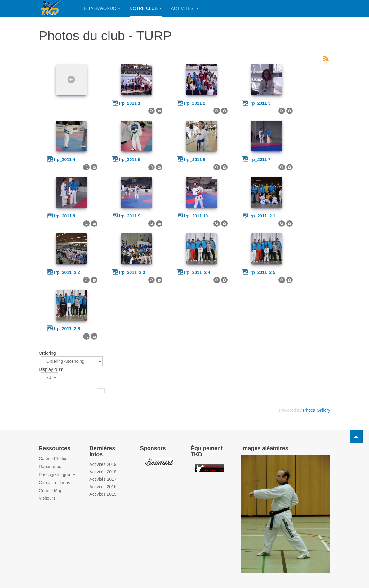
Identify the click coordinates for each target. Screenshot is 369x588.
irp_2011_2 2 (67, 272)
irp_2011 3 (260, 103)
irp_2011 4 (65, 160)
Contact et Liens (54, 483)
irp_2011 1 (130, 103)
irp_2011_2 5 (262, 272)
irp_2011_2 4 (197, 272)
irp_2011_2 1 (262, 216)
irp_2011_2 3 (132, 272)
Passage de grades (58, 475)
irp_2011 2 (195, 103)
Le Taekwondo (101, 8)
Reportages (50, 467)
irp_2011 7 (260, 160)
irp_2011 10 (196, 216)
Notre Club (146, 8)
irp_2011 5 (130, 160)
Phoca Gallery (317, 410)
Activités (185, 8)
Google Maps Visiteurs (52, 494)
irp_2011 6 (195, 160)
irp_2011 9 (130, 216)
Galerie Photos (53, 459)
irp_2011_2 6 (67, 329)
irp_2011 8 (65, 216)
